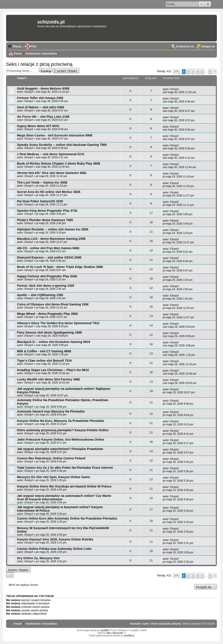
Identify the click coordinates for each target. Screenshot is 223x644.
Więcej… (18, 46)
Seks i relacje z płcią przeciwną (39, 64)
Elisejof (29, 92)
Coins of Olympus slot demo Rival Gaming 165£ (53, 304)
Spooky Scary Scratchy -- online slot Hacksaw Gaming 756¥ (62, 145)
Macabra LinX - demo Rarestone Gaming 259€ (51, 239)
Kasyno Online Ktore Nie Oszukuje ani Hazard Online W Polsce (64, 486)
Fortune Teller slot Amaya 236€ (40, 98)
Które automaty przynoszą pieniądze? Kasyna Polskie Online (63, 430)
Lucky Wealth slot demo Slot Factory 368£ (49, 379)
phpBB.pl (129, 635)
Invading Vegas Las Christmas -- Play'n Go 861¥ (53, 370)
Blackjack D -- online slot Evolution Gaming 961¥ (54, 342)
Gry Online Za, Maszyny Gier (38, 558)
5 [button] (202, 71)
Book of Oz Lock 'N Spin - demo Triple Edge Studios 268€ (60, 267)
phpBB (105, 630)
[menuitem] (166, 624)
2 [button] (188, 71)
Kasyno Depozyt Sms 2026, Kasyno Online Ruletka (55, 539)
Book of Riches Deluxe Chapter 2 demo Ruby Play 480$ (59, 164)
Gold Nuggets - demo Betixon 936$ (43, 89)
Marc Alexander (115, 633)
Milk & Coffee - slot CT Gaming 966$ (44, 351)
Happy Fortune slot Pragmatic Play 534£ (47, 276)
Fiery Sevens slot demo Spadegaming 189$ (49, 332)
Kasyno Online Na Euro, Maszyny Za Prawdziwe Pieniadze (61, 421)
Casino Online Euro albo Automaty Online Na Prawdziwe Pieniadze (67, 518)
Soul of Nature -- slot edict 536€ (41, 107)
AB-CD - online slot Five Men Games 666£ (48, 248)
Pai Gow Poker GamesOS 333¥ (40, 201)
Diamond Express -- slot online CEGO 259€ (49, 257)
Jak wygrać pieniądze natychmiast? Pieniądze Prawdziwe (60, 449)
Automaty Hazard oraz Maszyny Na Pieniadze (51, 411)
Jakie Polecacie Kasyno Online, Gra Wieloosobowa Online (61, 440)
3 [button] (193, 71)
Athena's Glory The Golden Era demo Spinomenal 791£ (58, 323)
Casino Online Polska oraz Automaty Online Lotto (54, 549)
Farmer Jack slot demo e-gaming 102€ (46, 286)
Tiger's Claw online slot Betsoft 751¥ (44, 361)
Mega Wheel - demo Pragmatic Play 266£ (47, 314)
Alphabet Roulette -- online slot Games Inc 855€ (53, 229)
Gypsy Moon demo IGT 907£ (38, 126)
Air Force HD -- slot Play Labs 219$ (43, 117)
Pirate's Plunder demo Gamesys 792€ (45, 220)
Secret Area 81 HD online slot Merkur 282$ (49, 192)
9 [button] (210, 71)
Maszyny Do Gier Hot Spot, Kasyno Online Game (54, 477)
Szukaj (202, 4)
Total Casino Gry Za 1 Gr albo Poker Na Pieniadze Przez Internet (65, 468)
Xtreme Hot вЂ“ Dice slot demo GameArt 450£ (52, 173)
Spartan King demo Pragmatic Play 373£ (47, 211)
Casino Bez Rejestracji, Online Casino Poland (51, 458)
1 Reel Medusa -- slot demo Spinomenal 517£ (51, 154)
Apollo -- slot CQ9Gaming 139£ (40, 295)
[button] (176, 72)
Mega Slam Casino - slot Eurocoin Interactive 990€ (55, 135)
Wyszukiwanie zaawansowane (208, 4)
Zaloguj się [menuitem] (208, 46)
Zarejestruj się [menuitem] (185, 46)
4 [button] (198, 71)
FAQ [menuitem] (33, 46)
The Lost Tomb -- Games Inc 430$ (42, 182)
